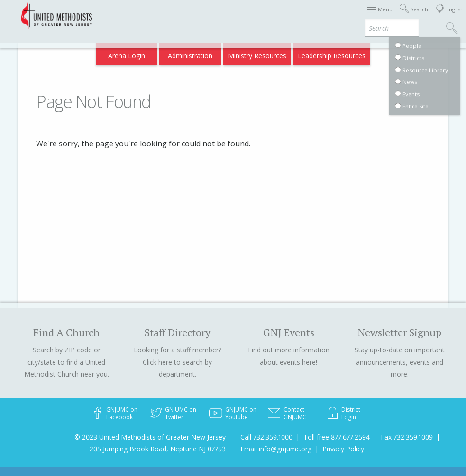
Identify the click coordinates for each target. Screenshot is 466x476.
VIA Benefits (380, 15)
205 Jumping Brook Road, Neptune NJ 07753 (158, 449)
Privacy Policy (343, 449)
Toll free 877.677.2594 (337, 437)
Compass (385, 53)
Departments (333, 15)
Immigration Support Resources (181, 15)
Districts (291, 15)
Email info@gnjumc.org (276, 449)
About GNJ (254, 15)
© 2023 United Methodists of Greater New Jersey (150, 437)
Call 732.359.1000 (266, 437)
